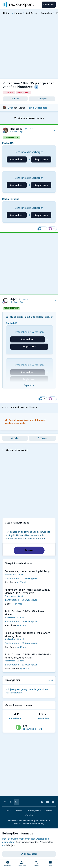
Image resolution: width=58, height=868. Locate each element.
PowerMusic (10, 596)
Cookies (29, 815)
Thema (20, 811)
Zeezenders (41, 108)
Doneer (29, 550)
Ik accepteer (29, 854)
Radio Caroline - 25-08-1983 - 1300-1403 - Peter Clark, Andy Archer (28, 656)
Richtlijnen (11, 845)
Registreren (41, 159)
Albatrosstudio (12, 669)
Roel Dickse (19, 108)
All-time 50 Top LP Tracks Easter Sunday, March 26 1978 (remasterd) (28, 591)
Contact (48, 811)
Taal (9, 811)
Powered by (29, 824)
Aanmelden (17, 159)
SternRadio (10, 574)
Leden (30, 129)
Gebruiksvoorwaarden (27, 842)
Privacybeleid (34, 811)
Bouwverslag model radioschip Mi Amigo (28, 571)
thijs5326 (15, 299)
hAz (25, 726)
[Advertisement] (29, 46)
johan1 (8, 604)
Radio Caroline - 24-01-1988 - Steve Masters (24, 613)
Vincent (14, 407)
